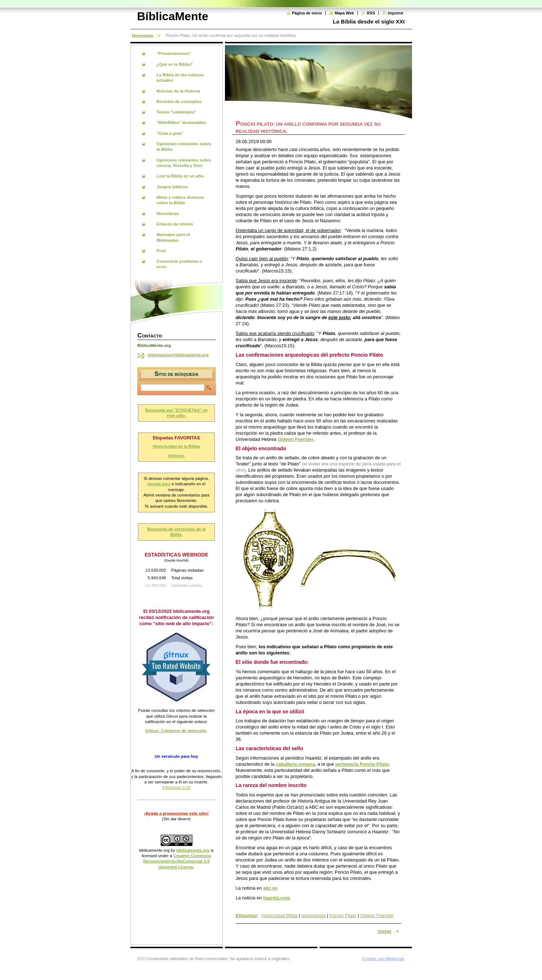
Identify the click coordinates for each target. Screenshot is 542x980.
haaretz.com (277, 898)
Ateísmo (176, 456)
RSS (371, 13)
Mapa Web (344, 13)
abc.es (270, 888)
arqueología (313, 915)
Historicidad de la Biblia (176, 446)
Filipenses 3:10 (176, 787)
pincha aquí (159, 484)
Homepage (143, 35)
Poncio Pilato (343, 915)
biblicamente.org (154, 850)
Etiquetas (246, 915)
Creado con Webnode (383, 959)
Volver (385, 931)
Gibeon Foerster (377, 915)
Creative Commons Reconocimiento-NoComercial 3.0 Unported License (177, 861)
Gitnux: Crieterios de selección (176, 731)
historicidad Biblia (279, 915)
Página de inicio (307, 13)
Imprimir (396, 13)
